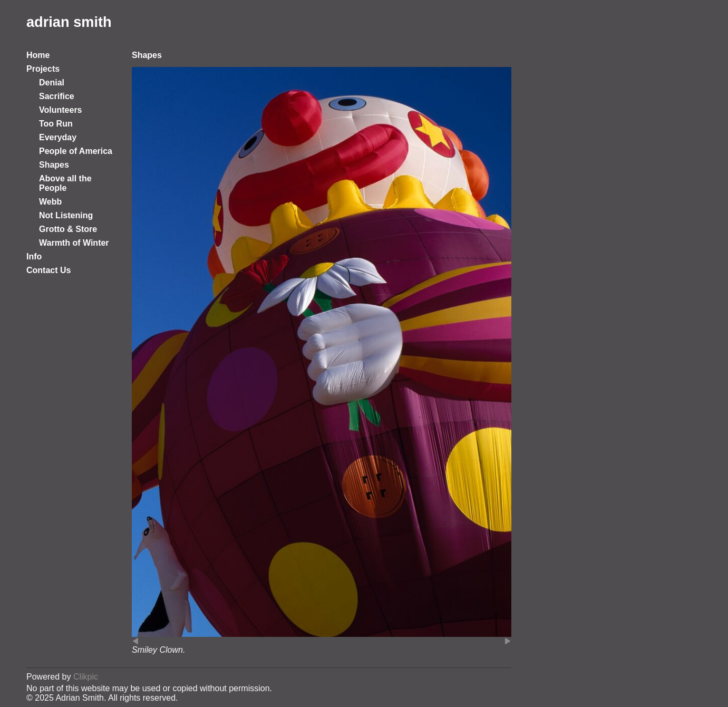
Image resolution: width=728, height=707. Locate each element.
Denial (52, 83)
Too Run (56, 124)
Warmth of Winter (74, 243)
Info (34, 256)
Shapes (54, 165)
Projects (43, 69)
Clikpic (86, 677)
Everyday (58, 137)
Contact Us (48, 270)
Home (38, 55)
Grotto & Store (68, 229)
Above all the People (65, 183)
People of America (76, 151)
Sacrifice (57, 96)
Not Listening (66, 215)
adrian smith (69, 22)
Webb (50, 202)
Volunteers (61, 110)
